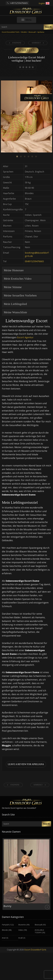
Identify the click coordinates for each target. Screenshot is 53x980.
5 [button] (32, 157)
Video (21, 930)
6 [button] (36, 157)
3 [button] (25, 157)
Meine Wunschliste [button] (15, 312)
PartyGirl (5, 925)
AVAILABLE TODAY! (39, 931)
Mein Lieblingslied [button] (15, 304)
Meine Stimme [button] (13, 287)
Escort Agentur (25, 337)
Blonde (5, 930)
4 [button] (28, 157)
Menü (29, 20)
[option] (26, 117)
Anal (4, 938)
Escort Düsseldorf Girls (35, 950)
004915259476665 (34, 261)
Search (48, 27)
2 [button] (21, 157)
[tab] (26, 270)
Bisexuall (38, 925)
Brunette (22, 925)
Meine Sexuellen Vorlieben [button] (20, 295)
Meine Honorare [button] (14, 270)
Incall (20, 938)
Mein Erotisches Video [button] (18, 279)
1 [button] (17, 157)
